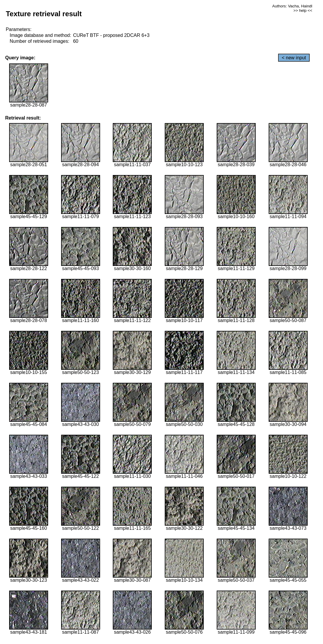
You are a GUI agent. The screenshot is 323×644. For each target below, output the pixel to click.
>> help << (303, 10)
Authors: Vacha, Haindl (292, 6)
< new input (294, 58)
